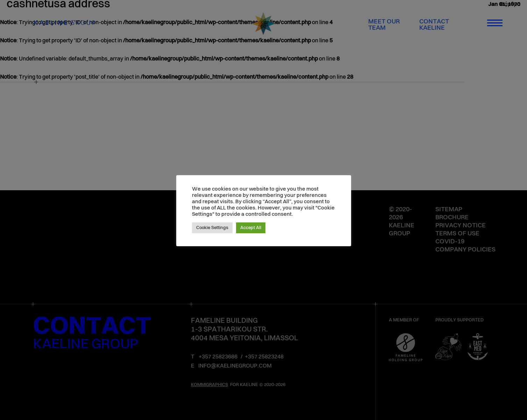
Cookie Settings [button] (212, 228)
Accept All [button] (251, 228)
